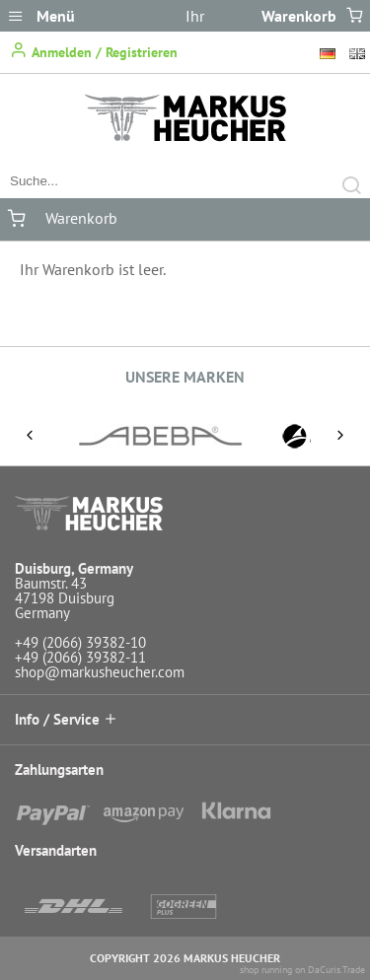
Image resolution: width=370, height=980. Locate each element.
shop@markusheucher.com (100, 672)
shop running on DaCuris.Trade (302, 970)
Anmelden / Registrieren (94, 51)
